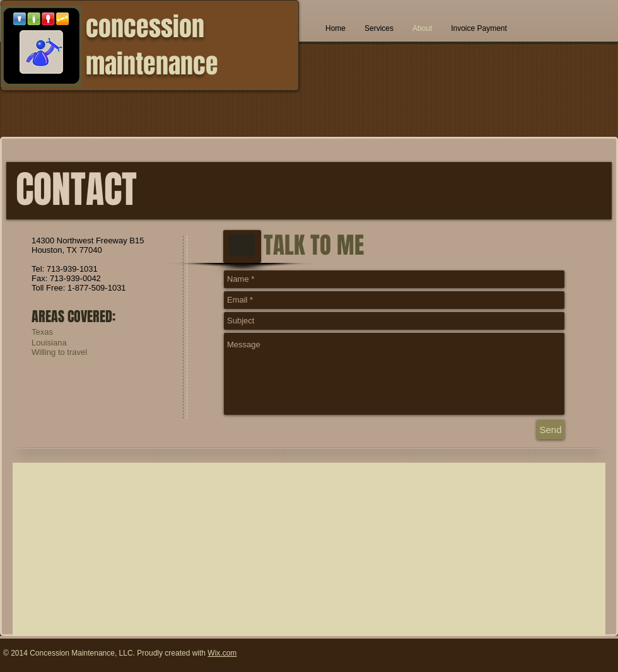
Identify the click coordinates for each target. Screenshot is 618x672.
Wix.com (222, 653)
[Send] (551, 430)
